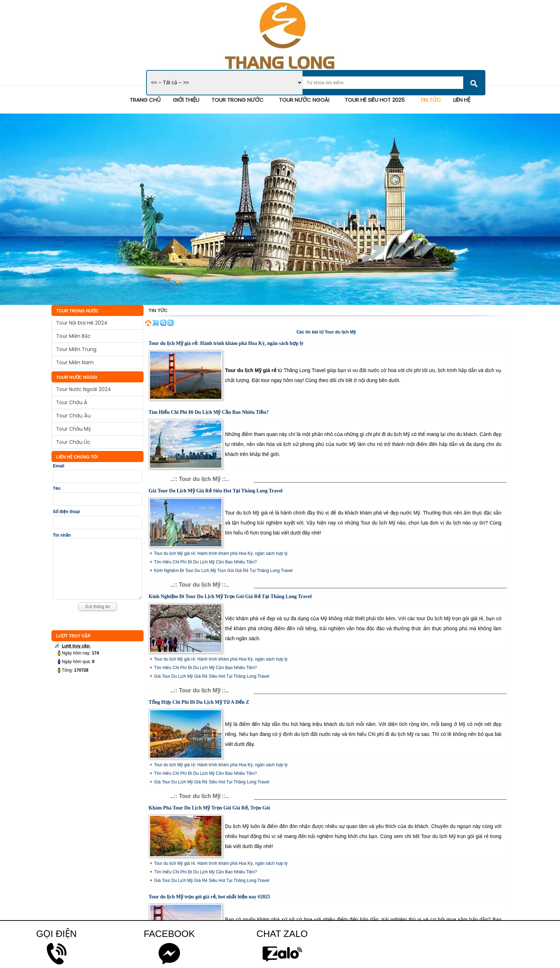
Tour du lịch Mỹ (340, 332)
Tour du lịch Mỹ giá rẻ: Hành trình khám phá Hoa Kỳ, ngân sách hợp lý (226, 343)
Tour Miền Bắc (73, 336)
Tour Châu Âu (73, 416)
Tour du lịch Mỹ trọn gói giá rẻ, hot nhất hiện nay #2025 (209, 897)
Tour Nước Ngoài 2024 (84, 389)
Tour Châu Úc (73, 442)
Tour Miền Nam (75, 362)
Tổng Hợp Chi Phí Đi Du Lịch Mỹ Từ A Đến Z (199, 702)
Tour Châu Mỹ (74, 429)
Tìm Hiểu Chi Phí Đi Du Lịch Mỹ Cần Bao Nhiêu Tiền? (209, 412)
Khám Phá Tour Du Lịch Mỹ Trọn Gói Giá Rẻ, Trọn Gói (209, 808)
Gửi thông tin (97, 617)
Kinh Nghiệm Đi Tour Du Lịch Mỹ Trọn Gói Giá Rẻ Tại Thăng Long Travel (223, 571)
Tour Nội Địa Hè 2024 (82, 323)
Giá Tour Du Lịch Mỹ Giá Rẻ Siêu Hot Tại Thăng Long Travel (216, 491)
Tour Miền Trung (76, 349)
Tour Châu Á (72, 402)
